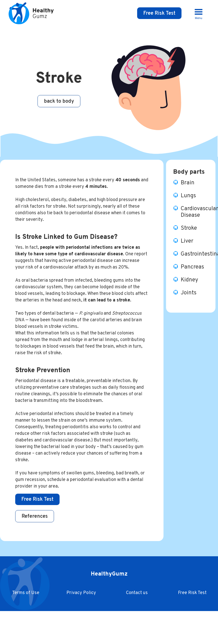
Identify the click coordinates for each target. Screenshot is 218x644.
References (35, 516)
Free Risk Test (159, 13)
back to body (59, 101)
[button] (199, 13)
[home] (33, 13)
